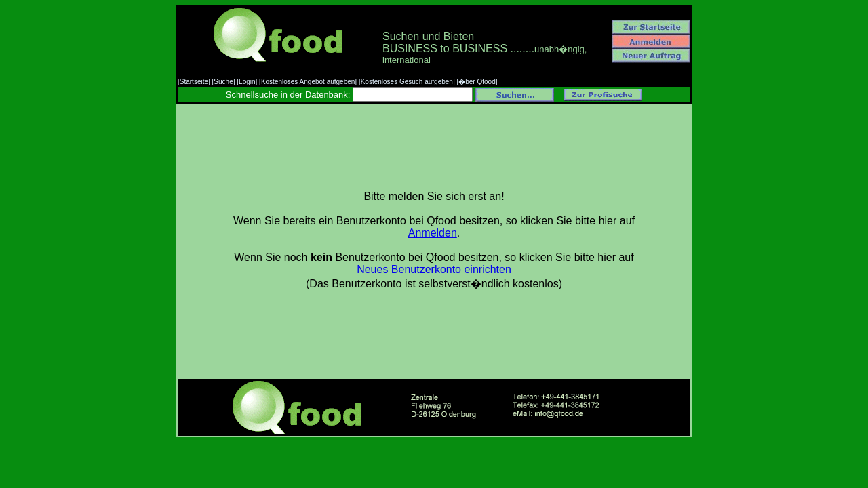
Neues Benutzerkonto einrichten (434, 269)
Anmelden (433, 233)
